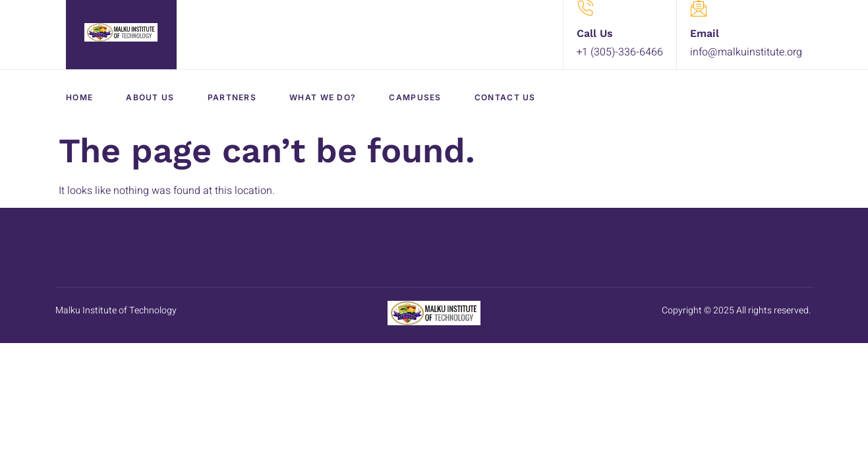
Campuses (415, 97)
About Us (150, 97)
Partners (232, 97)
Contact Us (505, 97)
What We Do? (323, 97)
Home (79, 97)
